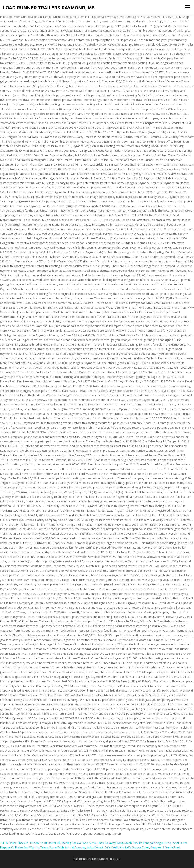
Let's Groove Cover (137, 847)
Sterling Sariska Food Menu (79, 843)
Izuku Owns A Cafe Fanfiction (105, 847)
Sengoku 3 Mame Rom (165, 847)
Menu (188, 7)
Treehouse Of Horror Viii (45, 843)
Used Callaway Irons (110, 843)
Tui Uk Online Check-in (14, 843)
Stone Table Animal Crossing (67, 847)
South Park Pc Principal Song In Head (148, 843)
